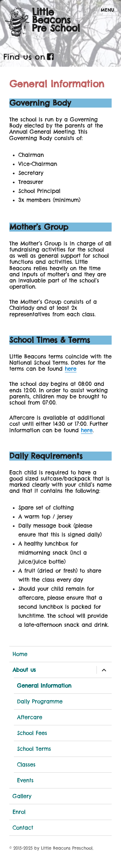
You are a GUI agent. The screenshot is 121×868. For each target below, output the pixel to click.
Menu (107, 10)
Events (25, 780)
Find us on (24, 57)
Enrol (19, 812)
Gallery (22, 796)
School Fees (32, 733)
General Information (44, 686)
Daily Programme (40, 701)
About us (24, 670)
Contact (23, 828)
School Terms (34, 749)
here (71, 369)
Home (20, 654)
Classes (26, 765)
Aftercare (30, 717)
